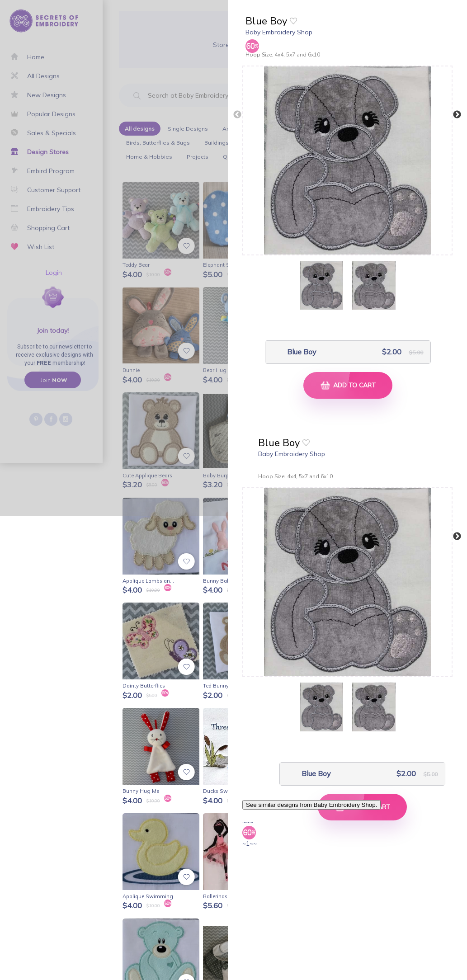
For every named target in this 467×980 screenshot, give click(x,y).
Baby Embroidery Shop (279, 32)
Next (457, 115)
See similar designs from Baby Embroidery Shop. (311, 805)
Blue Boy (302, 352)
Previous (237, 115)
